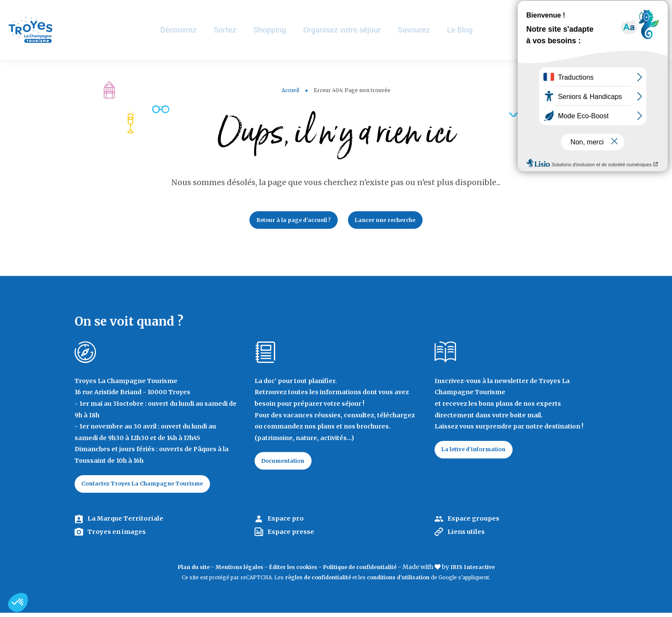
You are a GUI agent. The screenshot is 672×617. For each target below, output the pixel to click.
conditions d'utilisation (398, 582)
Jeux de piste (601, 10)
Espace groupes (476, 523)
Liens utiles (469, 536)
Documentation (288, 464)
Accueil (290, 90)
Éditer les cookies (290, 572)
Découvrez (188, 30)
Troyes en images (120, 536)
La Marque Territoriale (129, 523)
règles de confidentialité (318, 582)
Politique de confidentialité (366, 572)
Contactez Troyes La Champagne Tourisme (151, 487)
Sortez (235, 30)
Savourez (425, 30)
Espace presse (293, 536)
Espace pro (287, 523)
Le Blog (471, 30)
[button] (18, 602)
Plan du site (179, 572)
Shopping (280, 30)
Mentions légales (230, 572)
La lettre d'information (479, 453)
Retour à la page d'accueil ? (288, 221)
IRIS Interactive (486, 572)
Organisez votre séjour (352, 30)
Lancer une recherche (392, 221)
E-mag (653, 10)
